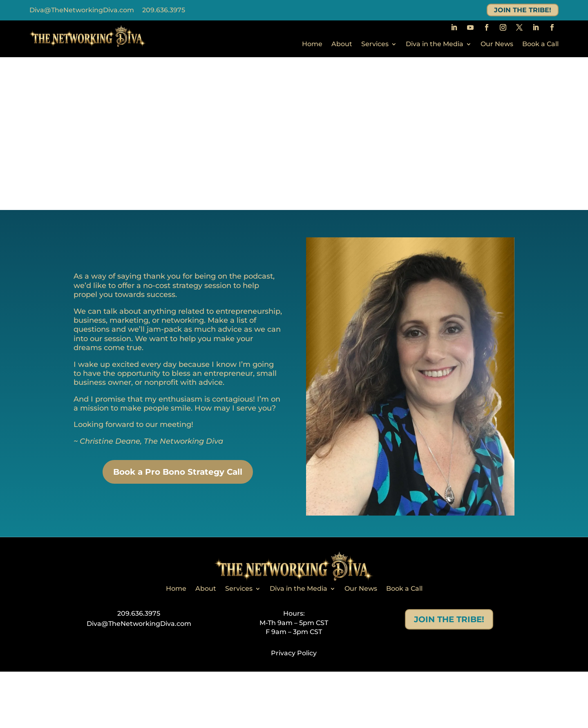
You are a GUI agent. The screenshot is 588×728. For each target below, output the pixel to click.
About (342, 45)
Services (375, 45)
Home (312, 45)
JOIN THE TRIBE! (523, 10)
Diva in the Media (435, 45)
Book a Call (540, 45)
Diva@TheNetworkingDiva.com (82, 10)
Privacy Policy (294, 653)
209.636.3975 (164, 10)
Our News (497, 45)
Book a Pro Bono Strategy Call (178, 472)
